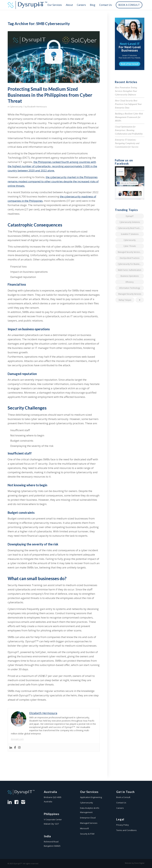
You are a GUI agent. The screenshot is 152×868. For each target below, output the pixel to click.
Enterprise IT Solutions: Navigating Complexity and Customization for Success (127, 143)
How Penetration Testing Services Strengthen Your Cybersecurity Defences (126, 91)
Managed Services (89, 823)
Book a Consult (123, 797)
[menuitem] (40, 5)
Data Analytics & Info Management (90, 810)
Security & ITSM (87, 834)
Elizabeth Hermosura (37, 107)
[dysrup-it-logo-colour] (28, 5)
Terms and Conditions (126, 830)
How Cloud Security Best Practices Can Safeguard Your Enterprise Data (128, 104)
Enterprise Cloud (88, 818)
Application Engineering (91, 797)
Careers (120, 808)
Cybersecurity (16, 107)
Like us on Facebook (127, 183)
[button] (140, 300)
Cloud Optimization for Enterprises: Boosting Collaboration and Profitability (129, 130)
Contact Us (121, 803)
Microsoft (84, 828)
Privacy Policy (123, 825)
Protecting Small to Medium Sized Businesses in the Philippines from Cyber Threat (50, 95)
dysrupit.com (17, 739)
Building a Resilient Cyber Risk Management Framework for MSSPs (129, 117)
